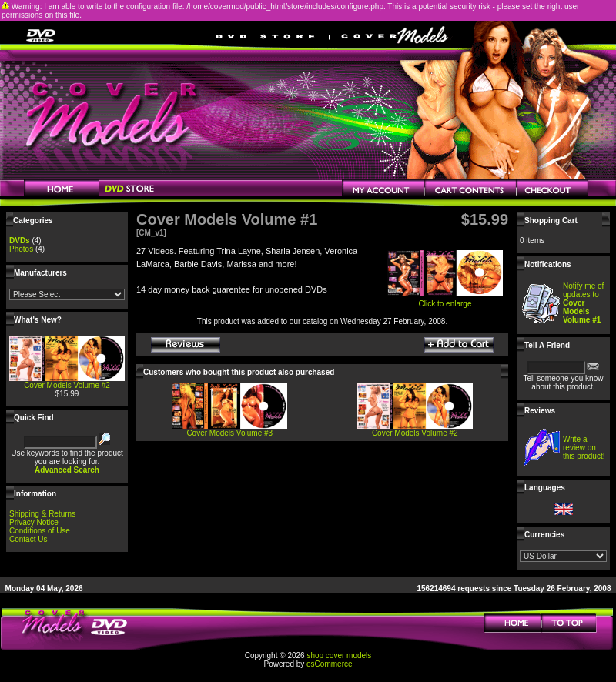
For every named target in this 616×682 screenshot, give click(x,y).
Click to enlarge (445, 300)
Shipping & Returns (42, 514)
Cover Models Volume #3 (229, 433)
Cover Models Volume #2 (67, 385)
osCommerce (329, 664)
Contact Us (28, 539)
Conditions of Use (40, 531)
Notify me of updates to (583, 303)
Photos (21, 249)
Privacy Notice (34, 522)
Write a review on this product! (584, 448)
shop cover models (339, 655)
